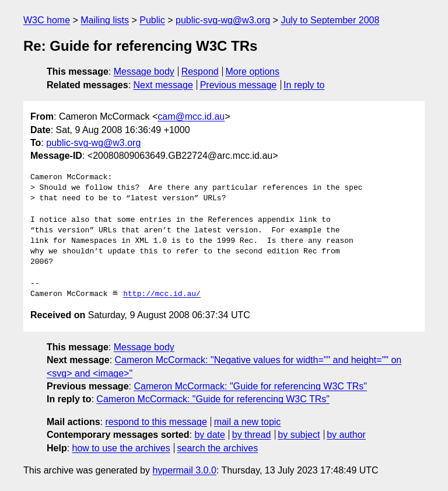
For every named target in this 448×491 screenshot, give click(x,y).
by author (346, 435)
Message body (144, 72)
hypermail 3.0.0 (184, 470)
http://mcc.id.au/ (162, 294)
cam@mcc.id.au (191, 116)
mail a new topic (248, 422)
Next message (163, 85)
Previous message (239, 85)
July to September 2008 (330, 20)
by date (209, 435)
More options (253, 72)
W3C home (47, 20)
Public (152, 20)
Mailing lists (105, 20)
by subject (299, 435)
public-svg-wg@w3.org (223, 20)
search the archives (218, 448)
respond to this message (156, 422)
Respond (200, 72)
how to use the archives (121, 448)
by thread (252, 435)
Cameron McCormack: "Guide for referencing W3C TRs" (250, 386)
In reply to (304, 85)
